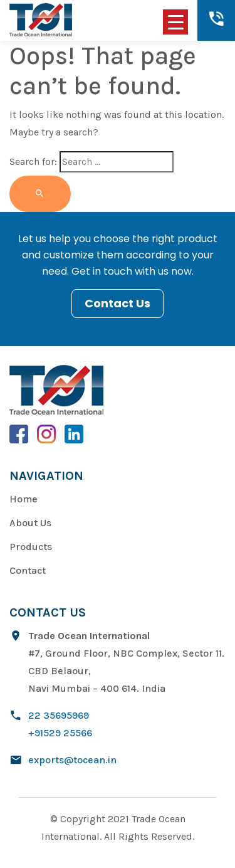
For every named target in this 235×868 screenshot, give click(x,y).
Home (23, 499)
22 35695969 (59, 715)
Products (31, 547)
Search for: (33, 161)
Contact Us (118, 303)
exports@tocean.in (72, 760)
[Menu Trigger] (175, 22)
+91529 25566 (60, 733)
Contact (28, 570)
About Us (30, 523)
